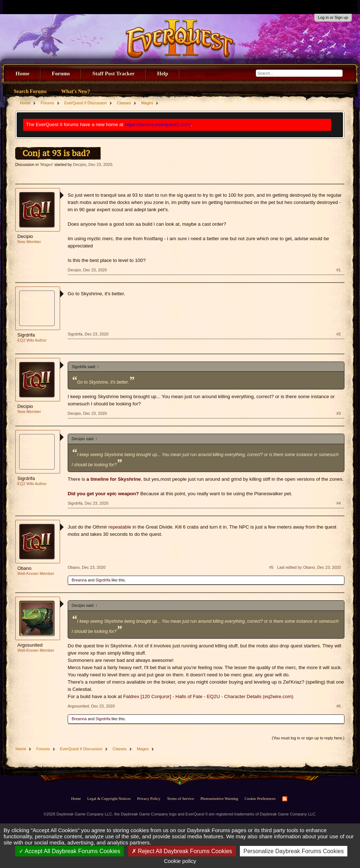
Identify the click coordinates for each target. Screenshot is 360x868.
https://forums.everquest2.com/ (158, 124)
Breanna (79, 580)
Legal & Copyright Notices (109, 798)
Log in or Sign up (333, 17)
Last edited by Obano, (309, 567)
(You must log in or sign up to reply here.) (308, 738)
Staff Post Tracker (113, 74)
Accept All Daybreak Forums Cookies (70, 851)
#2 (339, 334)
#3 (339, 413)
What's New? (76, 91)
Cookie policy (180, 861)
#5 (271, 567)
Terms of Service (180, 798)
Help (163, 74)
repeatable (120, 527)
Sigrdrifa (26, 335)
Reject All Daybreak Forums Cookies (182, 851)
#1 (339, 270)
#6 (339, 706)
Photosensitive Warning (219, 798)
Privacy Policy (149, 798)
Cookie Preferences (260, 798)
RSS (285, 799)
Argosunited (30, 645)
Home (22, 74)
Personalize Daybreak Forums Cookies (294, 851)
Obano (24, 568)
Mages (46, 164)
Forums (61, 74)
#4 (339, 503)
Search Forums (30, 91)
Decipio (80, 164)
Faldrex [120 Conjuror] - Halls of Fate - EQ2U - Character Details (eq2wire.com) (208, 696)
